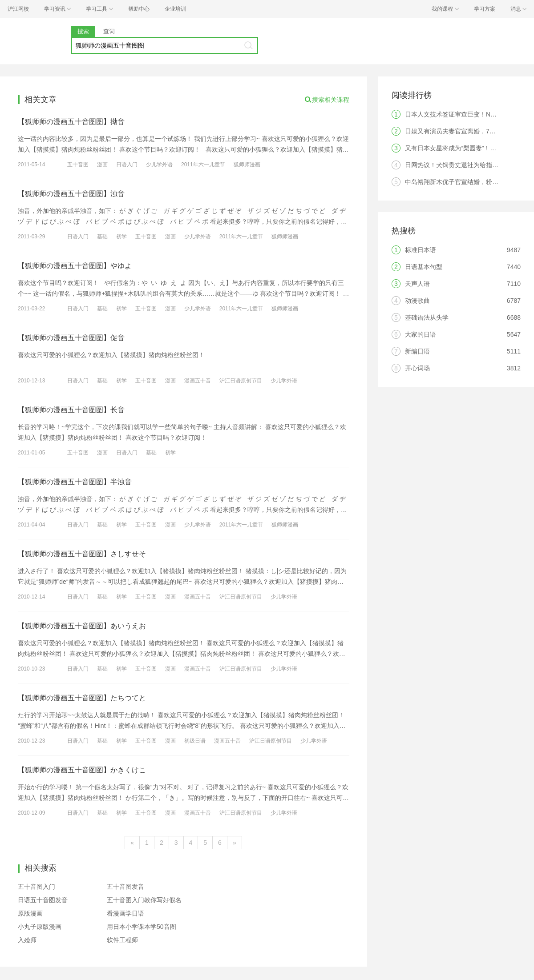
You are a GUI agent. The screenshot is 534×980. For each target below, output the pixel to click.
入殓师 (27, 940)
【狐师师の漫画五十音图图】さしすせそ (82, 554)
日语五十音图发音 (43, 900)
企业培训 (175, 9)
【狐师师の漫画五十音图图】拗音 (71, 122)
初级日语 (195, 741)
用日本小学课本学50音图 (142, 927)
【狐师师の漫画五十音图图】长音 (71, 410)
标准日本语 (421, 250)
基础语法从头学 (427, 317)
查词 (109, 31)
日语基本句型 (424, 267)
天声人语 (417, 284)
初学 (121, 237)
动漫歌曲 (417, 301)
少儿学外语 (159, 165)
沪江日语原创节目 (241, 381)
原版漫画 (30, 913)
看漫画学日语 (125, 913)
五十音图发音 (125, 887)
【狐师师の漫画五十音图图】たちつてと (82, 698)
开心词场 (417, 368)
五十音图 (78, 165)
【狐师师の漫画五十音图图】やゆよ (75, 266)
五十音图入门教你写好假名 (144, 900)
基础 (102, 237)
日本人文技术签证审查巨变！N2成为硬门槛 (465, 114)
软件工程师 (122, 940)
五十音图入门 (36, 887)
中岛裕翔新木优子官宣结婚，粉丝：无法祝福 (467, 182)
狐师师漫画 (247, 165)
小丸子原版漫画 (40, 927)
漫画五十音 (198, 381)
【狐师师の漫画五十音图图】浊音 (71, 194)
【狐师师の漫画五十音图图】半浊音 (75, 482)
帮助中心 (139, 9)
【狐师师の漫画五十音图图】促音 (71, 338)
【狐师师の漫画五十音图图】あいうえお (82, 626)
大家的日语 (421, 334)
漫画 (102, 165)
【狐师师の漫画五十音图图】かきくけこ (82, 770)
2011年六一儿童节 (203, 165)
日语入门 (127, 165)
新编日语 (417, 351)
